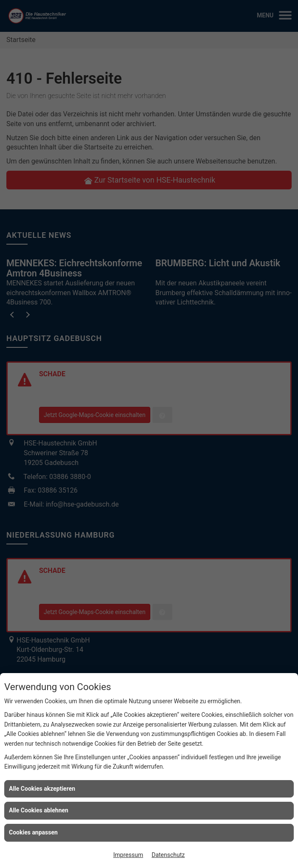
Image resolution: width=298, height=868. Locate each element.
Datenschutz (168, 855)
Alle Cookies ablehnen (39, 810)
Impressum (128, 855)
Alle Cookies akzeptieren (42, 789)
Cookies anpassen (33, 832)
